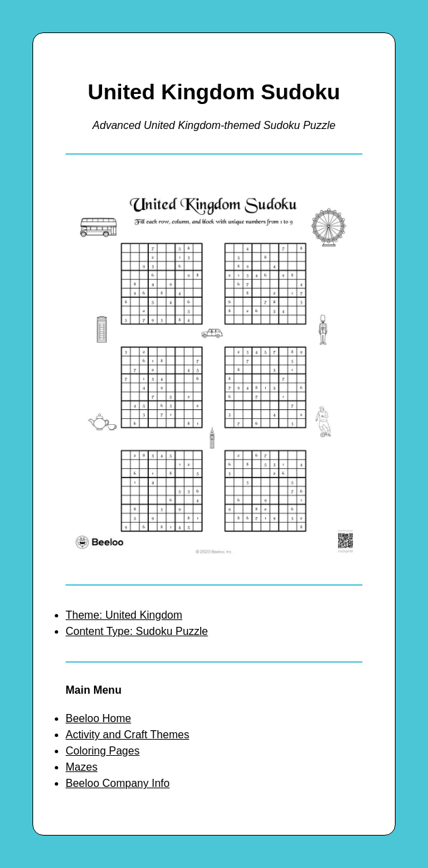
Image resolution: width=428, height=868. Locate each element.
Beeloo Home (98, 718)
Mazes (81, 767)
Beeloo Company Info (118, 783)
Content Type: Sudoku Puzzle (137, 631)
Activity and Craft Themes (127, 735)
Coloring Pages (102, 751)
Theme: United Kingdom (124, 615)
